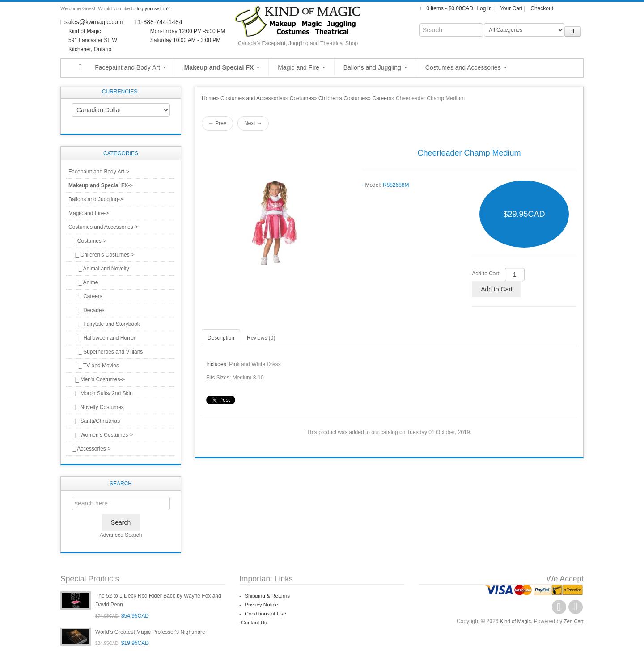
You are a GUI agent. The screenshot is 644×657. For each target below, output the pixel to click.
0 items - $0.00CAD (446, 8)
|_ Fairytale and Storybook (104, 324)
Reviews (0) (261, 338)
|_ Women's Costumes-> (101, 435)
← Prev (217, 123)
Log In (484, 8)
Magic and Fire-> (89, 213)
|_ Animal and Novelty (99, 269)
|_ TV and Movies (94, 366)
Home (209, 98)
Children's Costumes (343, 98)
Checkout (542, 8)
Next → (253, 123)
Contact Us (254, 623)
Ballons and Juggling (375, 67)
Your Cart (511, 8)
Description (221, 338)
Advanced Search (121, 535)
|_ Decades (87, 310)
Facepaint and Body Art (130, 67)
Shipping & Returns (265, 596)
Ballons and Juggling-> (96, 199)
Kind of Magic (514, 621)
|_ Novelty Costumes (96, 407)
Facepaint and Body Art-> (99, 172)
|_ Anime (83, 282)
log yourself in (152, 8)
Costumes (302, 98)
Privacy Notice (259, 605)
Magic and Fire (301, 67)
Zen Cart (573, 621)
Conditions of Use (263, 614)
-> (101, 185)
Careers (382, 98)
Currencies (120, 92)
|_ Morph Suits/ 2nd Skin (101, 393)
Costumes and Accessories (466, 67)
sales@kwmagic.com (94, 22)
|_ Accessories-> (90, 449)
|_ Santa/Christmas (94, 421)
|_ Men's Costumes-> (97, 379)
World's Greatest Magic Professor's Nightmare (150, 632)
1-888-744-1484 (160, 22)
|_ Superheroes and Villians (106, 352)
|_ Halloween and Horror (102, 338)
